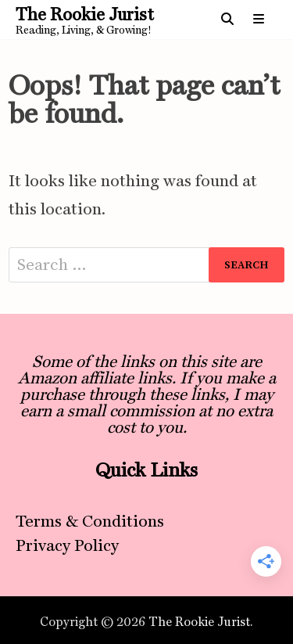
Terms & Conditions (90, 521)
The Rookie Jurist (85, 14)
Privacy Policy (67, 545)
